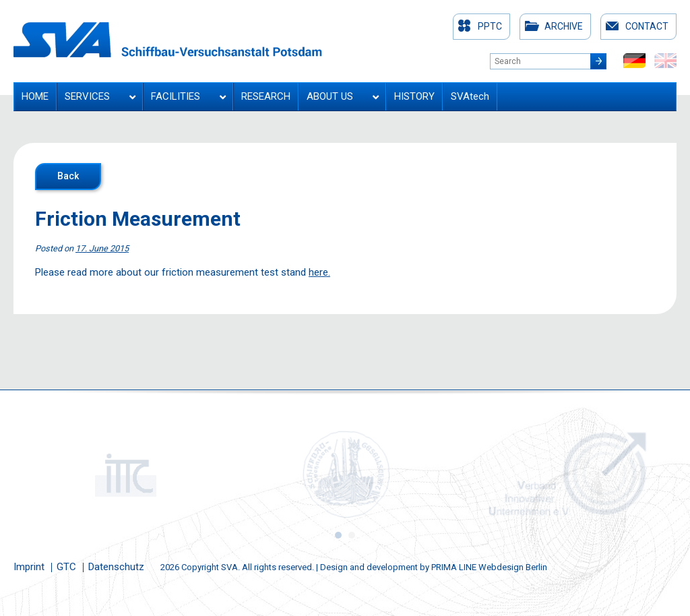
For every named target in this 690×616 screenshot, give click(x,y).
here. (319, 272)
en (665, 61)
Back (68, 176)
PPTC (490, 26)
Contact (647, 26)
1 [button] (338, 535)
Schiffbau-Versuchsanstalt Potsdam (168, 40)
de (634, 61)
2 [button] (352, 535)
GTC (66, 567)
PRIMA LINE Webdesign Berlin (489, 567)
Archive (564, 26)
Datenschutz (116, 567)
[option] (124, 474)
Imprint (29, 567)
